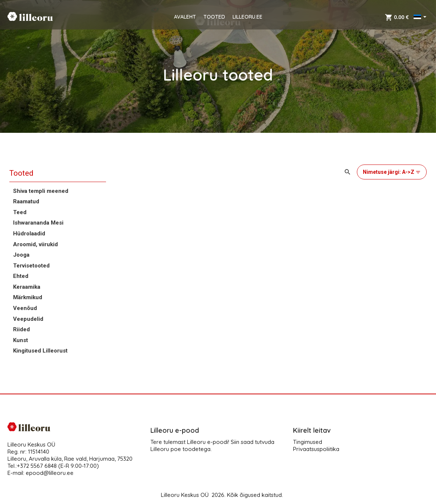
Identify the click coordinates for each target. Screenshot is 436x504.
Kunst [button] (21, 340)
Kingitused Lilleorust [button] (40, 351)
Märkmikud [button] (28, 297)
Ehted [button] (21, 276)
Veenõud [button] (25, 308)
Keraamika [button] (27, 287)
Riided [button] (21, 329)
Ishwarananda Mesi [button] (38, 223)
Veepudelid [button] (28, 319)
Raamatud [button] (26, 201)
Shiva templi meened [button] (41, 191)
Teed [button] (20, 212)
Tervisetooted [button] (31, 266)
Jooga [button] (21, 255)
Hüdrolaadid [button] (29, 234)
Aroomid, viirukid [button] (35, 244)
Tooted (21, 173)
